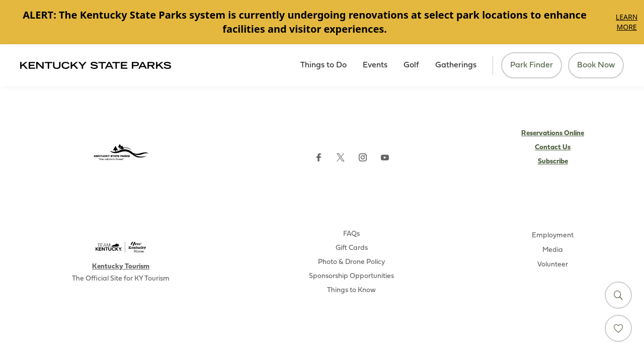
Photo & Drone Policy (351, 262)
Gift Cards (352, 248)
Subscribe (553, 162)
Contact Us (553, 148)
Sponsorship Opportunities (351, 276)
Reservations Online (553, 133)
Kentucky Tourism (121, 267)
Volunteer (553, 265)
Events (375, 65)
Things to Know (351, 290)
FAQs (351, 234)
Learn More (627, 22)
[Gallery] (322, 22)
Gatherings (456, 65)
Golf (411, 65)
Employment (553, 236)
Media (553, 250)
